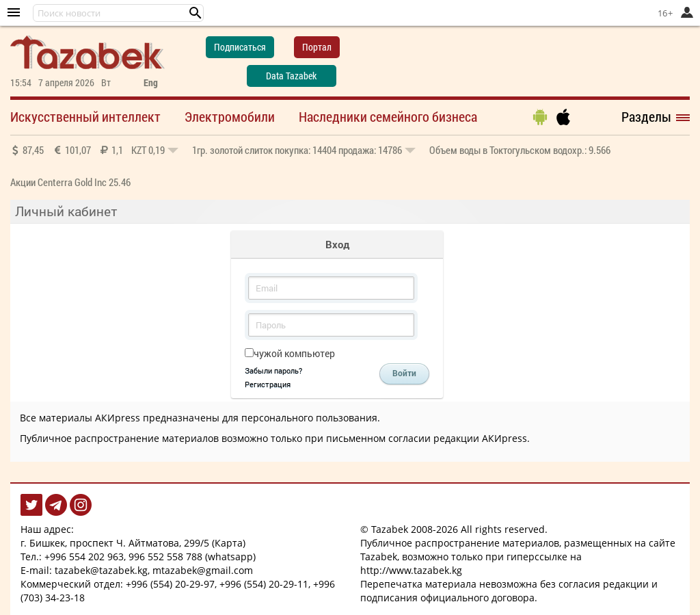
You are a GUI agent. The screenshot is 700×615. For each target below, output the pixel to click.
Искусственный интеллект (85, 116)
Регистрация (268, 384)
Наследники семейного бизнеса (388, 116)
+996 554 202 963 (84, 557)
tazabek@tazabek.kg (101, 570)
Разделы (646, 116)
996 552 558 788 (165, 557)
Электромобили (230, 116)
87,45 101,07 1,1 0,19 (94, 150)
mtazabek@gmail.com (203, 570)
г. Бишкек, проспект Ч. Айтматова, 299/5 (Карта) (133, 543)
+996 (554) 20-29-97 (170, 584)
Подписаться (240, 47)
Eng (151, 82)
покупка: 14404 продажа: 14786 (304, 150)
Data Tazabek (291, 76)
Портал (317, 47)
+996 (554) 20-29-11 (264, 584)
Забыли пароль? (273, 370)
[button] (196, 13)
